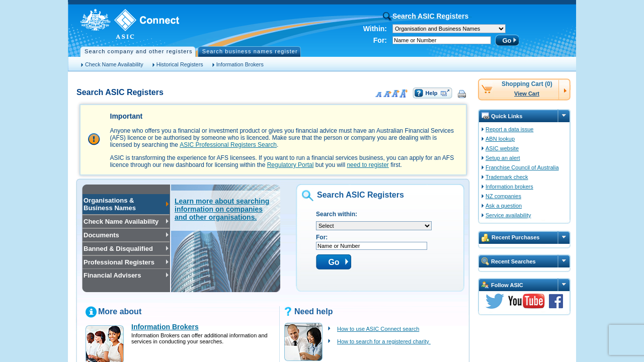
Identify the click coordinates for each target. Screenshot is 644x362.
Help (432, 93)
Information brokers (509, 187)
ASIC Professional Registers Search (228, 145)
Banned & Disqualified (118, 249)
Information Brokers (240, 64)
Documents (101, 235)
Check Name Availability (114, 64)
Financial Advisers (112, 275)
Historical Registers (180, 64)
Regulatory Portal (291, 165)
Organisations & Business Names (109, 204)
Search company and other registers (139, 51)
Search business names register (250, 51)
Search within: (337, 214)
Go (507, 40)
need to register (368, 165)
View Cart (527, 94)
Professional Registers (118, 262)
